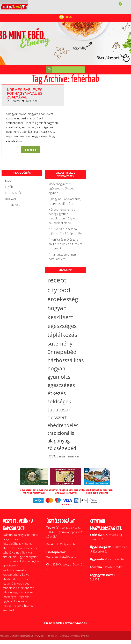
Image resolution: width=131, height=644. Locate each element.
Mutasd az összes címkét (69, 457)
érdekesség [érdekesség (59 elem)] (63, 299)
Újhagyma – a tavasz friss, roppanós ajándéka (65, 201)
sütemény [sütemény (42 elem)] (60, 343)
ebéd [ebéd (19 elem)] (70, 448)
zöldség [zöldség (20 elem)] (56, 448)
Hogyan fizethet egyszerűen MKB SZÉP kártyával (66, 491)
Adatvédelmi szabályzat (20, 636)
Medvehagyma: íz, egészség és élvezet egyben (61, 188)
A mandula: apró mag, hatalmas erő (63, 257)
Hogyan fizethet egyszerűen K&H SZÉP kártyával (97, 491)
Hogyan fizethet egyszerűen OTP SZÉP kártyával (34, 491)
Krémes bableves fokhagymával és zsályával (28, 93)
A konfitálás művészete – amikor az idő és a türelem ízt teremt (65, 244)
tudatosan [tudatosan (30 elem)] (60, 409)
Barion (65, 504)
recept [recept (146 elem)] (57, 280)
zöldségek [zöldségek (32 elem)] (59, 401)
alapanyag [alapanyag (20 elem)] (59, 441)
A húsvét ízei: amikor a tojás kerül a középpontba (65, 231)
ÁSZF (32, 636)
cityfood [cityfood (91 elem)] (59, 290)
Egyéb (9, 187)
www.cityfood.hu (76, 623)
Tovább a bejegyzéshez (31, 151)
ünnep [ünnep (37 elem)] (55, 352)
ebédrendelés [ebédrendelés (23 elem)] (63, 425)
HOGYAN (15, 101)
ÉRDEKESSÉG (13, 193)
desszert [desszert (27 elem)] (57, 417)
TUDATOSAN (13, 205)
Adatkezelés (5, 636)
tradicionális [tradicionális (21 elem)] (61, 433)
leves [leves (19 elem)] (53, 456)
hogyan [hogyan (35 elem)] (56, 368)
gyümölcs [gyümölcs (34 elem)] (59, 377)
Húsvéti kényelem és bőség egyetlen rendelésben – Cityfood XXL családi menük (63, 216)
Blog (8, 181)
